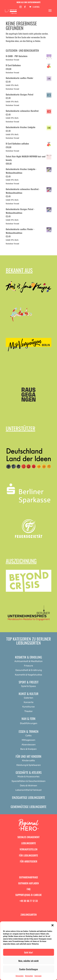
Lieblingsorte (29, 843)
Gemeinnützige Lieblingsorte (28, 807)
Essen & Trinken (29, 731)
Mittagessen (28, 740)
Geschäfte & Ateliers (29, 772)
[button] (52, 925)
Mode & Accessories (28, 777)
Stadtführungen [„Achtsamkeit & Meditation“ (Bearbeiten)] (29, 723)
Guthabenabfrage (29, 877)
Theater (28, 711)
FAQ (29, 889)
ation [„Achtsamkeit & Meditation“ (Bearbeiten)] (40, 661)
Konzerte (29, 702)
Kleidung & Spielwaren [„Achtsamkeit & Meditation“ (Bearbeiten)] (29, 765)
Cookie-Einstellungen (28, 969)
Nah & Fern (28, 719)
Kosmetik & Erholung (28, 657)
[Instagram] (21, 8)
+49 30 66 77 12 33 (29, 901)
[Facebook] (25, 8)
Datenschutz (20, 976)
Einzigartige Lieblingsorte (28, 797)
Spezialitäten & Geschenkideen (28, 781)
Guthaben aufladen (28, 883)
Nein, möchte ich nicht (28, 961)
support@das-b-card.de (28, 895)
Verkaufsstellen (28, 849)
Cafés (28, 736)
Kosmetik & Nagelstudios (28, 675)
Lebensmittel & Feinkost (28, 790)
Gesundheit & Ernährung (29, 670)
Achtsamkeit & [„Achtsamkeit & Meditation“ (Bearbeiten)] (22, 661)
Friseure (28, 666)
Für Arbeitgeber (29, 861)
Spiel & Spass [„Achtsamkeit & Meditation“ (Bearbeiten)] (28, 686)
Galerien (28, 698)
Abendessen (29, 745)
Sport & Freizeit (29, 682)
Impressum (38, 976)
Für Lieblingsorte (28, 855)
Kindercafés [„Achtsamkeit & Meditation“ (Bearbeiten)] (28, 760)
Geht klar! (29, 952)
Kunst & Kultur (28, 694)
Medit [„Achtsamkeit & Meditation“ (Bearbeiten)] (34, 661)
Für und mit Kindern (28, 756)
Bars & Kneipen (28, 749)
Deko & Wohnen (28, 786)
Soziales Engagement (28, 837)
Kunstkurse (28, 707)
